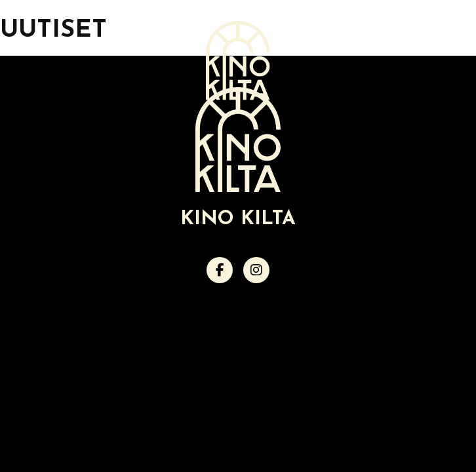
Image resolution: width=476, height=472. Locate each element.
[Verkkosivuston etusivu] (238, 61)
